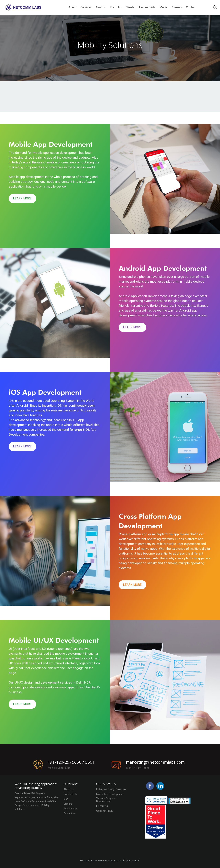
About (73, 7)
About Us (69, 790)
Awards (101, 7)
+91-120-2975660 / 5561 (71, 762)
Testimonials (147, 7)
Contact (191, 7)
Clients (130, 7)
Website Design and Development (107, 800)
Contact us (69, 814)
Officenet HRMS (105, 811)
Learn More (22, 198)
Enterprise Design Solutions (111, 790)
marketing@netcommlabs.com (155, 762)
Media (164, 7)
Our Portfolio (71, 794)
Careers (177, 7)
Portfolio (116, 7)
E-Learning (102, 806)
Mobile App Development (110, 794)
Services (86, 7)
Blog (66, 799)
